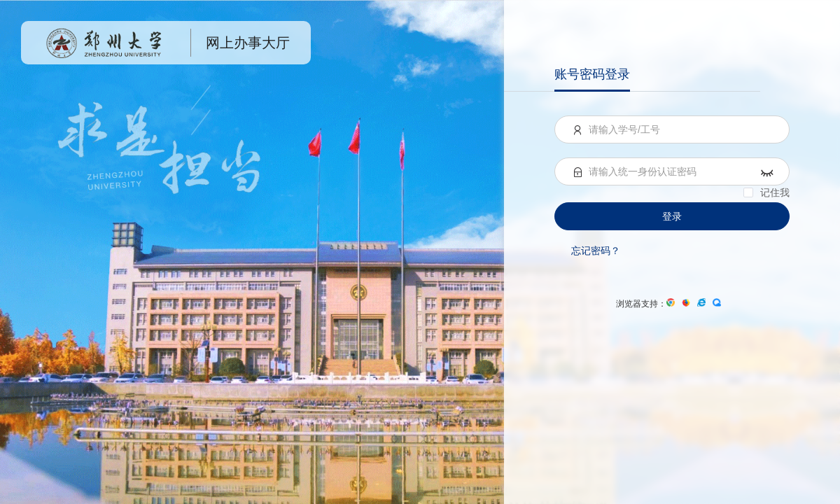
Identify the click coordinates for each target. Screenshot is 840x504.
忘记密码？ (596, 251)
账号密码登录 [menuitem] (592, 74)
